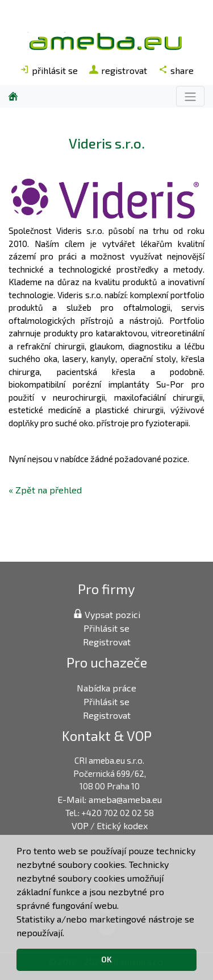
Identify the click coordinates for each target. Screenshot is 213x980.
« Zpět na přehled (45, 490)
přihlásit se (49, 70)
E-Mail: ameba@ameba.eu (110, 799)
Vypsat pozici (107, 614)
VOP (80, 825)
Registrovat (107, 642)
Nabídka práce (106, 688)
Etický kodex (122, 825)
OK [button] (106, 959)
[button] (68, 934)
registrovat (118, 70)
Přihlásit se (106, 628)
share (176, 70)
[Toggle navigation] (190, 96)
